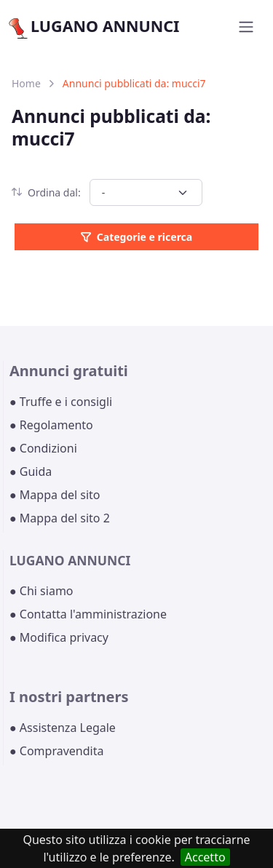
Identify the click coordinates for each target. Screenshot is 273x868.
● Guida (31, 471)
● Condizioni (43, 448)
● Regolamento (51, 425)
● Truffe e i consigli (61, 402)
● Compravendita (56, 751)
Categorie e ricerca (136, 237)
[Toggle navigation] (246, 27)
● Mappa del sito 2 (60, 518)
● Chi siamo (41, 591)
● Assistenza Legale (63, 728)
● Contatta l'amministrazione (88, 614)
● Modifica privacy (59, 637)
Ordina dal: (46, 192)
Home (26, 83)
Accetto (205, 857)
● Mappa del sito (55, 495)
